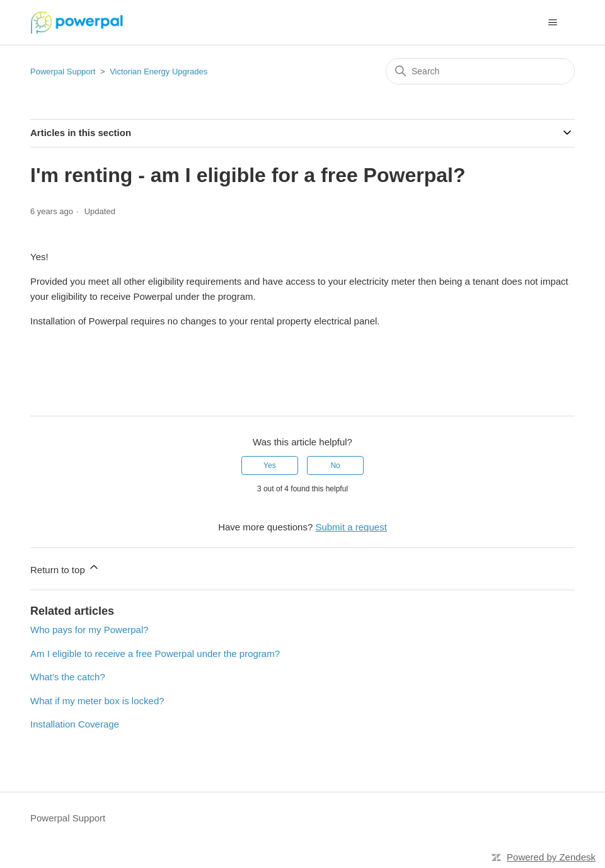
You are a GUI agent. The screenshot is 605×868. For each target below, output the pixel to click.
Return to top (65, 568)
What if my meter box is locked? (97, 701)
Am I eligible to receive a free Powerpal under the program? (155, 654)
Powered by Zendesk (551, 857)
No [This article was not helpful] (335, 465)
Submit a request (351, 527)
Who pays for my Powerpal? (89, 630)
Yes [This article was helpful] (270, 465)
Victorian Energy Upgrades (158, 71)
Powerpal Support (63, 71)
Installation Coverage (75, 724)
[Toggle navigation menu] (552, 23)
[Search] (480, 71)
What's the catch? (68, 677)
